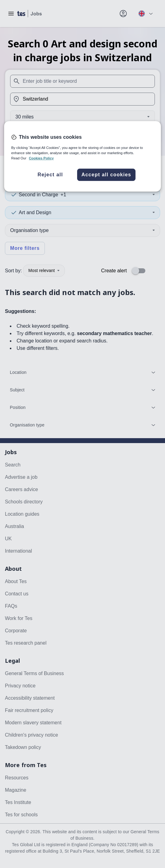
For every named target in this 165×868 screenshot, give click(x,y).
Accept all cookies (106, 175)
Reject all (50, 175)
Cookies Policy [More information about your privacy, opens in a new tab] (41, 158)
